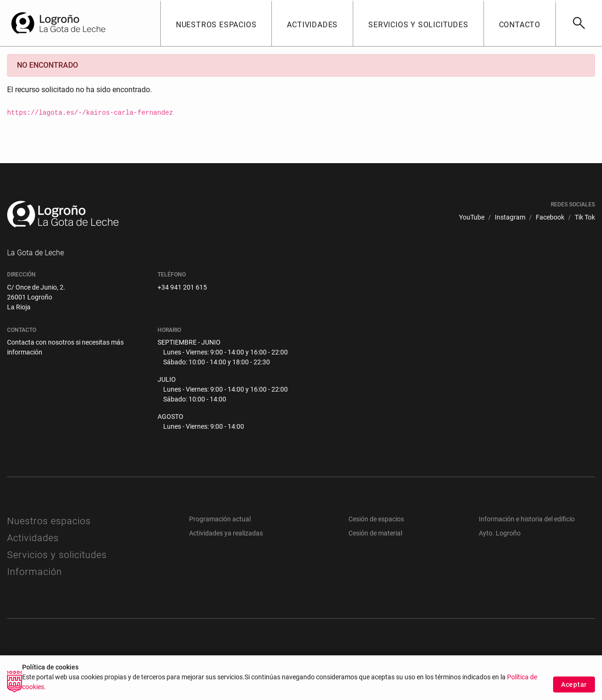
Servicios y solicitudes (57, 555)
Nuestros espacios (49, 521)
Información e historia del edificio (527, 519)
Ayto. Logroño (500, 533)
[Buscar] (579, 23)
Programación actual (220, 519)
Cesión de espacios (376, 519)
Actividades (33, 538)
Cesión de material (375, 533)
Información (35, 572)
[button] (216, 23)
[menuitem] (472, 217)
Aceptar (574, 690)
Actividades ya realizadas (226, 533)
